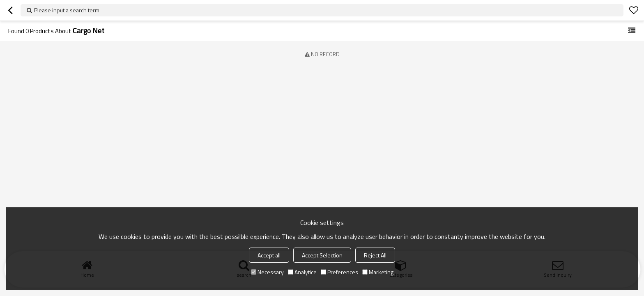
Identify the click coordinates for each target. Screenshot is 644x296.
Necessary (267, 272)
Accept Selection (322, 255)
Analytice (302, 272)
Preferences (339, 272)
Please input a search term (67, 10)
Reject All (375, 255)
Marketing (378, 272)
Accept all (269, 255)
